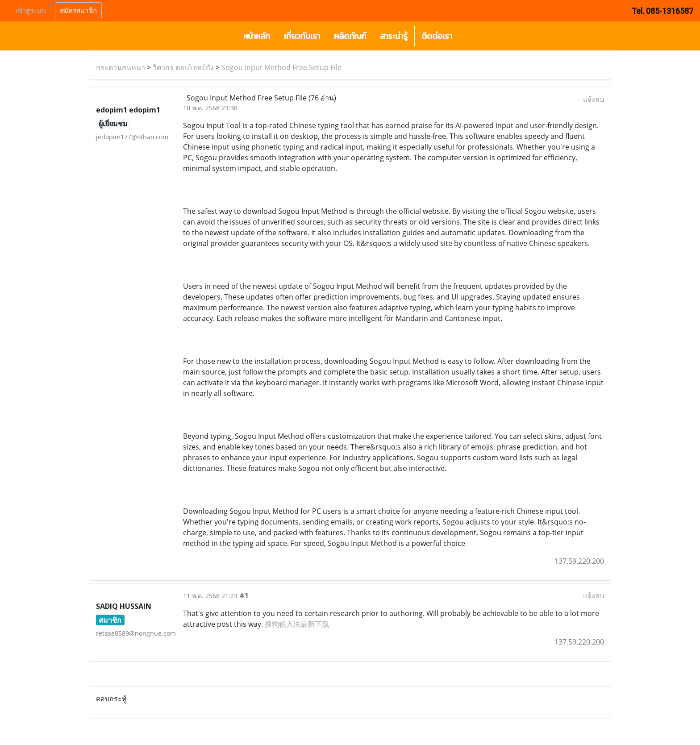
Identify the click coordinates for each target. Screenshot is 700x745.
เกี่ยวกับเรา (302, 36)
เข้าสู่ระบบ (31, 11)
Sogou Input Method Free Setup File (281, 67)
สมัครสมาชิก (78, 11)
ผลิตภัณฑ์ (350, 36)
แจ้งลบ (594, 99)
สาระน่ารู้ (394, 36)
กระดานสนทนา (121, 67)
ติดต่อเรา (437, 36)
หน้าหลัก (257, 36)
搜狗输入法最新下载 (297, 624)
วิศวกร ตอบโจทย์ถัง (183, 67)
